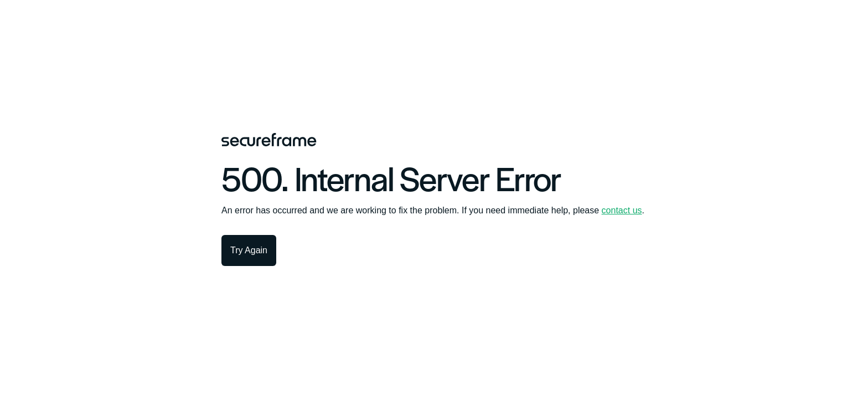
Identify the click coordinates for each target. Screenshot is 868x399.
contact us (622, 210)
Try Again (249, 250)
